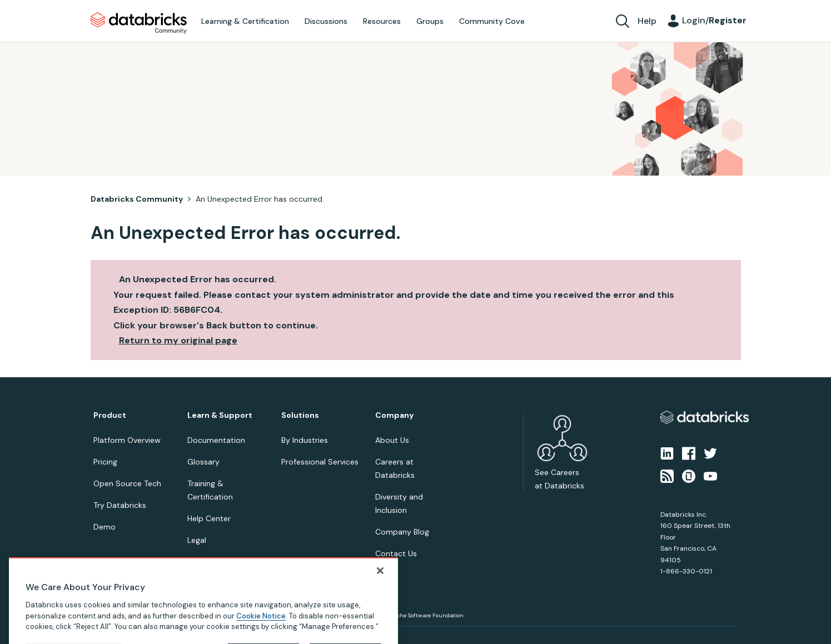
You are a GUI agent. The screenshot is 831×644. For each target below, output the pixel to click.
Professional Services (320, 462)
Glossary (203, 462)
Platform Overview (127, 440)
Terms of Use (159, 639)
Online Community (222, 562)
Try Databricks (120, 505)
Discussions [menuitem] (326, 21)
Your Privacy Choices (214, 639)
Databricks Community (139, 23)
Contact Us (396, 553)
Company (394, 415)
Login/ (714, 20)
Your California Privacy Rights (292, 639)
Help (647, 21)
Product (110, 415)
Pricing (105, 462)
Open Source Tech (127, 483)
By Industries (305, 440)
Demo (105, 527)
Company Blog (402, 532)
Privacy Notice (112, 639)
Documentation (216, 440)
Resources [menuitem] (382, 21)
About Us (392, 440)
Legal (197, 540)
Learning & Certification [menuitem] (245, 21)
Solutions (300, 415)
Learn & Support (220, 415)
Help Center (209, 518)
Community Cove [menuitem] (492, 21)
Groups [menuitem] (430, 21)
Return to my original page (178, 340)
